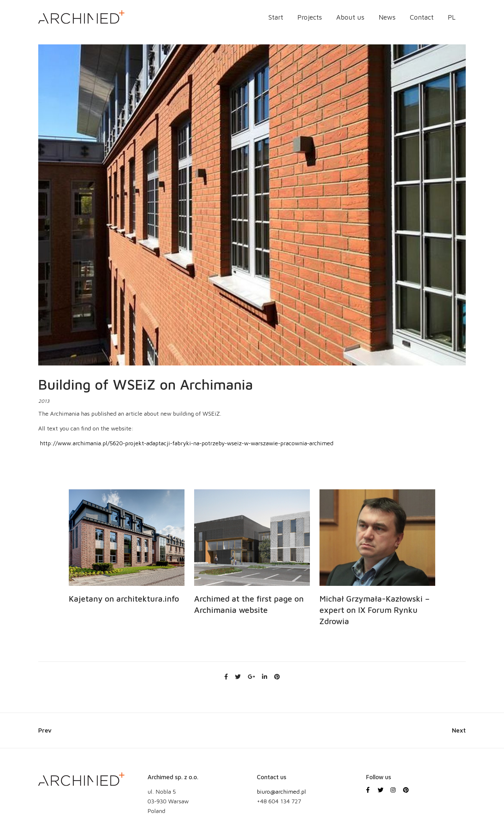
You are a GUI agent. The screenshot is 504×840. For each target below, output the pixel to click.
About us (350, 17)
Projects (310, 17)
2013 (44, 401)
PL (452, 17)
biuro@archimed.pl (281, 792)
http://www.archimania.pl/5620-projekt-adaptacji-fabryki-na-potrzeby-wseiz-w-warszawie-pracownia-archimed (186, 443)
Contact (422, 17)
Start (276, 17)
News (387, 17)
